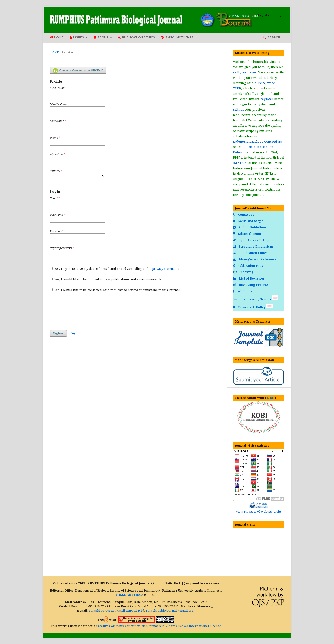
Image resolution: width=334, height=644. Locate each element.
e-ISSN (260, 83)
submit (238, 110)
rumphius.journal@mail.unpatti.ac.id (117, 610)
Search (274, 37)
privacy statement (165, 269)
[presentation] (82, 311)
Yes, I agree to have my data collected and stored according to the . (115, 269)
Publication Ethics (137, 37)
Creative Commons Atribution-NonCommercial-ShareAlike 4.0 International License (159, 626)
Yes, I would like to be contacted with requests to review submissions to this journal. (115, 290)
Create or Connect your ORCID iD (78, 71)
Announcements (177, 37)
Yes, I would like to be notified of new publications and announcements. (106, 279)
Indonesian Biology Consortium (258, 141)
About (101, 37)
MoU (270, 398)
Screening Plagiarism (253, 246)
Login (280, 15)
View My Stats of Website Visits (259, 511)
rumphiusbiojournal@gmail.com (170, 610)
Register (264, 15)
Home (57, 37)
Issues (77, 37)
